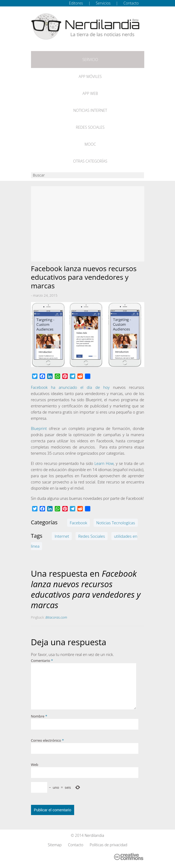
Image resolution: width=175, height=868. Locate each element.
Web (35, 765)
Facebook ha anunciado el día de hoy (70, 387)
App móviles (90, 76)
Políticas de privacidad (109, 845)
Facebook (79, 523)
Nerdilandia (95, 835)
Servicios (103, 3)
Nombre (39, 716)
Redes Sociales (90, 127)
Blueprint (39, 428)
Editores (76, 3)
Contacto (131, 3)
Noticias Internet (90, 110)
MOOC (90, 144)
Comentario (42, 661)
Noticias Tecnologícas (116, 523)
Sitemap (55, 845)
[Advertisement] (88, 224)
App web (90, 93)
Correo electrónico (47, 740)
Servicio (90, 60)
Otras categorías (90, 161)
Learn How (104, 463)
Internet (62, 536)
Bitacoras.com (56, 617)
